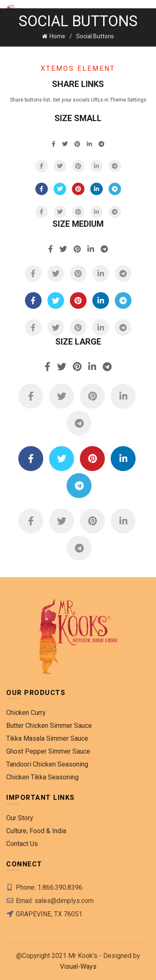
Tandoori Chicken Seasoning (47, 764)
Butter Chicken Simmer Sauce (49, 726)
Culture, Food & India (36, 831)
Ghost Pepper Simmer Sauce (48, 751)
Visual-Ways (78, 966)
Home (57, 36)
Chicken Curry (26, 713)
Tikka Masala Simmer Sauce (47, 738)
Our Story (20, 818)
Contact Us (22, 844)
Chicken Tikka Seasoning (42, 777)
